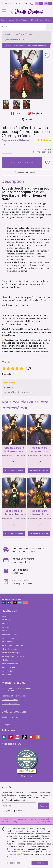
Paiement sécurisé (10, 664)
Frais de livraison (9, 649)
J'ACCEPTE (40, 863)
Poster (27, 119)
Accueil (7, 34)
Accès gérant (44, 822)
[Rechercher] (50, 27)
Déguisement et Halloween (16, 140)
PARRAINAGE (8, 660)
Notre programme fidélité (13, 656)
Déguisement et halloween (14, 40)
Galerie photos (8, 638)
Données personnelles (11, 704)
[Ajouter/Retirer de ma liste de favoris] (47, 163)
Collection (7, 675)
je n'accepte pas (13, 863)
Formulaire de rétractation (13, 645)
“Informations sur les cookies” (19, 851)
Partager (17, 113)
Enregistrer (35, 113)
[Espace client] (32, 3)
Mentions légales (9, 634)
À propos (6, 627)
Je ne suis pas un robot (16, 811)
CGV (4, 631)
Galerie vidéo (8, 671)
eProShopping (12, 822)
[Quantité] (7, 151)
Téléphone (7, 725)
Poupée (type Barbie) (23, 34)
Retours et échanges (11, 653)
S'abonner (44, 806)
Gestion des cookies (10, 700)
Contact (25, 3)
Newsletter (7, 642)
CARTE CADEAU (9, 667)
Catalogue (7, 620)
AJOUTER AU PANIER (22, 163)
